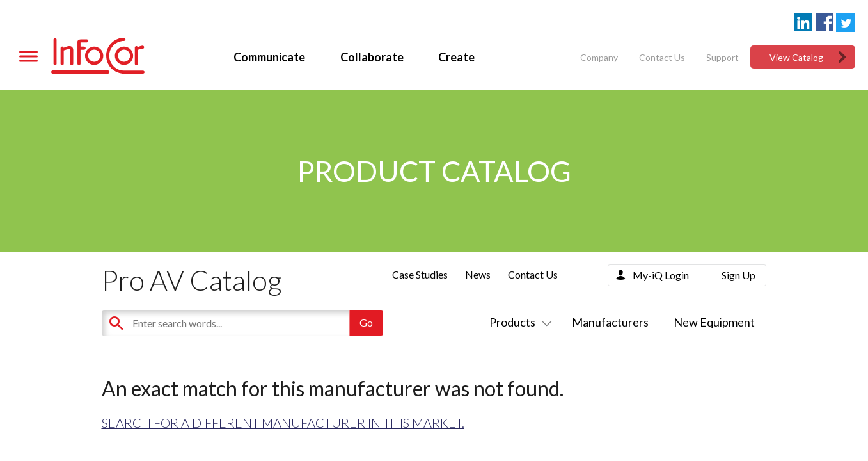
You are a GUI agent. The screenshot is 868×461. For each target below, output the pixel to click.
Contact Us (662, 57)
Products (518, 322)
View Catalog (796, 57)
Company (599, 57)
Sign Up (738, 275)
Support (722, 57)
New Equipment (714, 322)
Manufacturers (610, 322)
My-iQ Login (661, 275)
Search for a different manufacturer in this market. (283, 423)
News (478, 274)
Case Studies (420, 274)
